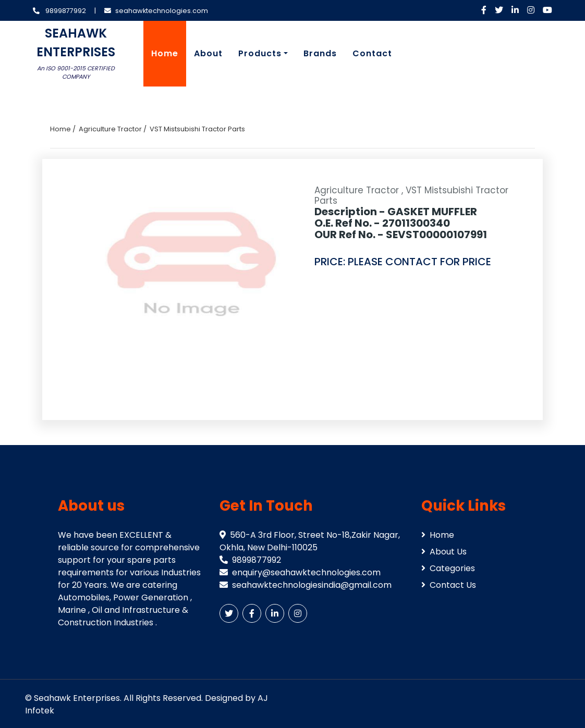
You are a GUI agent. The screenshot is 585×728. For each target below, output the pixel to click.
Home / (63, 129)
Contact (372, 53)
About (208, 53)
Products (260, 53)
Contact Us (449, 585)
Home (165, 53)
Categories (448, 568)
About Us (444, 552)
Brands (320, 53)
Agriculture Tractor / (113, 129)
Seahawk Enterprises (77, 698)
